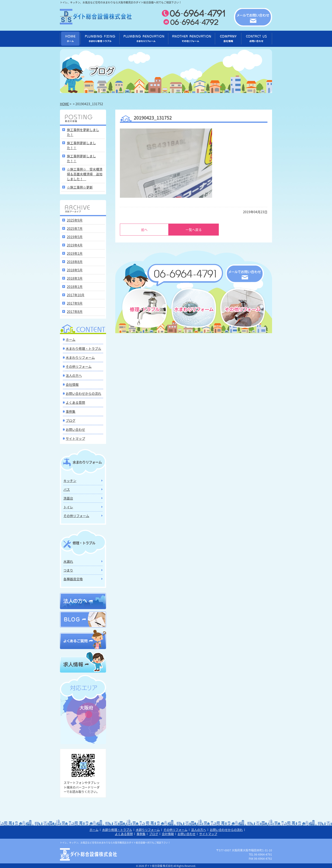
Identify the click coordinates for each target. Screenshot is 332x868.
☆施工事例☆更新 (80, 187)
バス (67, 489)
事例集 (71, 411)
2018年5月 (75, 270)
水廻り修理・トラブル (117, 830)
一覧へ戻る (194, 230)
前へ (144, 230)
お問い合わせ (75, 429)
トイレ (68, 507)
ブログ (71, 420)
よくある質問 (75, 402)
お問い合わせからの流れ (83, 393)
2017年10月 (76, 295)
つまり (68, 570)
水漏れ (68, 561)
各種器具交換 (73, 579)
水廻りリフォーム (148, 830)
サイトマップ (75, 438)
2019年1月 (75, 253)
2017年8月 (75, 311)
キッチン (70, 481)
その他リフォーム (79, 366)
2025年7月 (75, 228)
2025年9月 (75, 220)
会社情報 (72, 384)
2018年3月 (75, 278)
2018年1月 (75, 287)
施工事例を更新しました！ (83, 132)
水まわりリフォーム (80, 357)
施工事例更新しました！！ (81, 145)
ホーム (71, 339)
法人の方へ (74, 375)
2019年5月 (75, 237)
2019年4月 (75, 245)
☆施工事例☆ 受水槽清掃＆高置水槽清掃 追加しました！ (85, 174)
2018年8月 (75, 262)
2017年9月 (75, 303)
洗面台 (68, 498)
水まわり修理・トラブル (83, 348)
